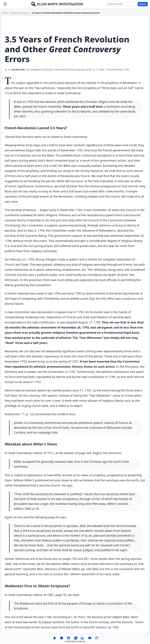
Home (5, 13)
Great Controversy (20, 13)
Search (143, 4)
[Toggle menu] (5, 4)
